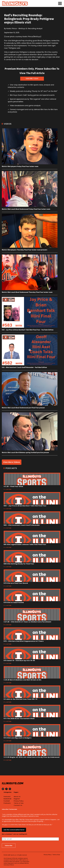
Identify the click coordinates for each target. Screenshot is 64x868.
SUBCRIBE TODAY (32, 79)
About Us (17, 797)
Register (17, 799)
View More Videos (12, 462)
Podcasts (7, 803)
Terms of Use (19, 803)
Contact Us (18, 805)
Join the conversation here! (14, 830)
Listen (8, 489)
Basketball (7, 799)
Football (7, 801)
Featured (7, 797)
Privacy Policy (19, 801)
